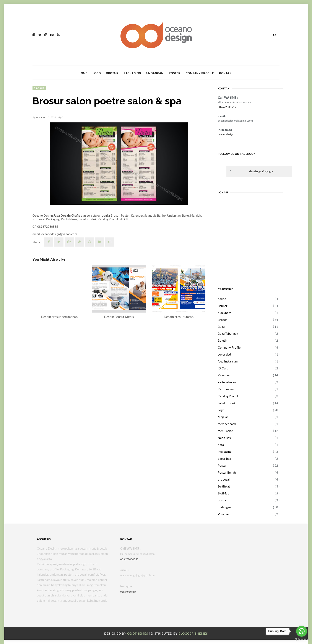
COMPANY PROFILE (200, 73)
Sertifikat (224, 486)
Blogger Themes (193, 633)
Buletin (223, 340)
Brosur (39, 88)
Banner (223, 306)
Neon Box (224, 438)
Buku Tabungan (228, 334)
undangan (224, 507)
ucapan (223, 500)
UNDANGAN (155, 73)
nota (221, 445)
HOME (83, 73)
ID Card (223, 368)
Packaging (225, 452)
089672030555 (227, 107)
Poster (222, 465)
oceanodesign (226, 134)
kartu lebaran (227, 382)
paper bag (224, 459)
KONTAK (225, 73)
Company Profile (229, 347)
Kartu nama (226, 389)
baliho (222, 299)
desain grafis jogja (261, 171)
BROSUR (112, 73)
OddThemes (138, 633)
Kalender (224, 375)
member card (227, 424)
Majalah (223, 417)
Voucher (223, 514)
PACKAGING (132, 73)
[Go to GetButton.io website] (302, 640)
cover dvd (224, 354)
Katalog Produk (228, 396)
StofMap (223, 493)
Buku (221, 327)
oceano (41, 117)
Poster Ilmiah (227, 472)
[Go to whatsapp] (302, 631)
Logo (221, 410)
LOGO (97, 73)
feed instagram (228, 361)
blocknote (224, 313)
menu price (225, 431)
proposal (224, 479)
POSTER (175, 73)
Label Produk (227, 403)
